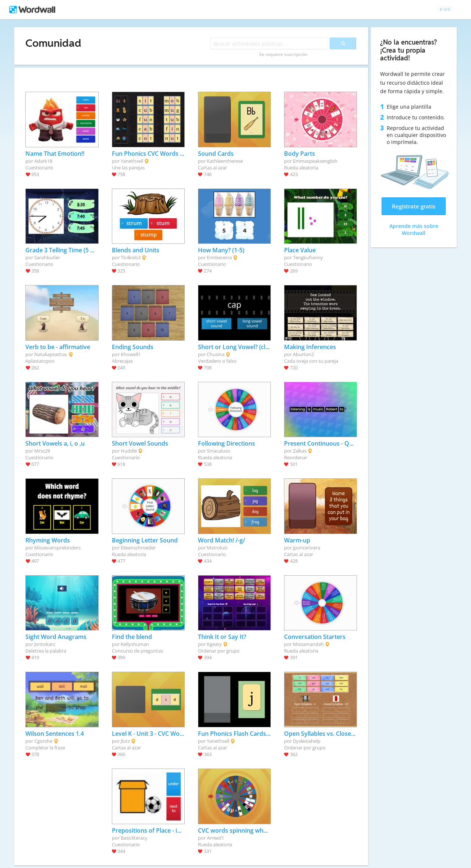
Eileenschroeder (138, 548)
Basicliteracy (134, 838)
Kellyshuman (135, 644)
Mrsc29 (42, 451)
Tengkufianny (308, 257)
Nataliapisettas (51, 354)
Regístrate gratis (414, 206)
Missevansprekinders (57, 548)
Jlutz (125, 741)
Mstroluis (217, 548)
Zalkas (300, 451)
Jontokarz (45, 644)
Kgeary (214, 644)
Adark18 (43, 161)
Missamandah (308, 644)
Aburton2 (303, 354)
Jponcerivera (307, 548)
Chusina (216, 354)
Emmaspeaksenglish (315, 161)
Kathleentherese (225, 161)
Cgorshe (43, 741)
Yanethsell (132, 161)
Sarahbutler (47, 257)
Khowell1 (131, 354)
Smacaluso (219, 451)
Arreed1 (215, 838)
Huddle (129, 451)
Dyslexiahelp (307, 741)
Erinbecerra (219, 257)
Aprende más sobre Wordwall (414, 229)
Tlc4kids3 (131, 257)
